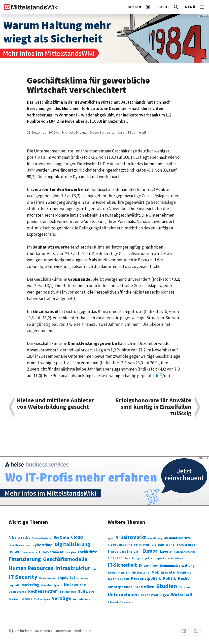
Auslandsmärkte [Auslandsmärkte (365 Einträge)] (178, 538)
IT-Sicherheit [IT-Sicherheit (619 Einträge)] (122, 565)
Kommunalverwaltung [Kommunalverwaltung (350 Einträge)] (177, 566)
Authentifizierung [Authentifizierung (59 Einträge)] (42, 538)
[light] (139, 7)
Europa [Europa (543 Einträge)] (150, 551)
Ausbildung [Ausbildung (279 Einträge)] (155, 538)
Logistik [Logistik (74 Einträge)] (14, 585)
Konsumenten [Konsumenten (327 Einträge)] (119, 573)
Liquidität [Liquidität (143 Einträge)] (66, 578)
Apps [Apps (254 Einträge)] (111, 538)
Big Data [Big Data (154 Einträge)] (61, 537)
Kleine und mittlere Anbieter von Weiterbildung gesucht (56, 404)
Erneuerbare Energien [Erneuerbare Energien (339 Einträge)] (124, 552)
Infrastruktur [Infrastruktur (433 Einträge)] (73, 568)
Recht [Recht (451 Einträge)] (184, 579)
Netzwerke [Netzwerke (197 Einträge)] (75, 585)
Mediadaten (82, 631)
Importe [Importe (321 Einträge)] (160, 558)
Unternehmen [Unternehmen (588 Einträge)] (123, 595)
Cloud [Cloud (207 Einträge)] (77, 537)
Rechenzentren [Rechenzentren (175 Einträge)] (43, 591)
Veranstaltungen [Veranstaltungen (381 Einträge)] (155, 595)
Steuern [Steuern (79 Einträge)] (27, 599)
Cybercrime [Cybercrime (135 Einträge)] (42, 545)
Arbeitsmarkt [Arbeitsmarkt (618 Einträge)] (131, 537)
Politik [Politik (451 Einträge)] (169, 579)
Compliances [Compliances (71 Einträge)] (16, 545)
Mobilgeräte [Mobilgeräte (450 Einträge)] (163, 572)
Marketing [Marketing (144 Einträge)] (30, 585)
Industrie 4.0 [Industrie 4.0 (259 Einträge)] (176, 559)
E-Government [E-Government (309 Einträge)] (187, 545)
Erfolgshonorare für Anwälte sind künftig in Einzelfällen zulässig (153, 407)
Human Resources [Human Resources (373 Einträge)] (31, 568)
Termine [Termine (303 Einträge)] (185, 587)
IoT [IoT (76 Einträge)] (94, 569)
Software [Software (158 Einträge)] (86, 591)
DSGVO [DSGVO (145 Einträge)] (15, 552)
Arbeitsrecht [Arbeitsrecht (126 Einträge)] (19, 538)
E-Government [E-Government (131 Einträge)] (51, 552)
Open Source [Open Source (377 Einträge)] (118, 579)
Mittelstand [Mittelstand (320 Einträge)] (141, 573)
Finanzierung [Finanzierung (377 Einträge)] (25, 559)
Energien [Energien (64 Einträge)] (71, 553)
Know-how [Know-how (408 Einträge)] (148, 566)
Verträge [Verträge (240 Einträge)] (61, 598)
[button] (168, 7)
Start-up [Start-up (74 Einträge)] (14, 599)
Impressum (63, 631)
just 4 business (22, 631)
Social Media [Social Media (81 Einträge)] (68, 592)
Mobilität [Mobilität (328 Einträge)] (184, 573)
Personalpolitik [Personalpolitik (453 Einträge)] (146, 579)
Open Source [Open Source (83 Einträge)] (17, 592)
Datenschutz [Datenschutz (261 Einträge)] (142, 545)
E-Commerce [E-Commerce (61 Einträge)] (30, 552)
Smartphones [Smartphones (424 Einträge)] (120, 587)
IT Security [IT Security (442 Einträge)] (23, 577)
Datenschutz (44, 631)
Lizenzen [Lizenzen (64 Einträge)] (83, 578)
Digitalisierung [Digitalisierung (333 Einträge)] (163, 545)
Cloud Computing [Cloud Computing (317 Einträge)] (120, 545)
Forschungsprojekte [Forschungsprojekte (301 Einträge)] (138, 558)
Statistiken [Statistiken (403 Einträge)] (144, 587)
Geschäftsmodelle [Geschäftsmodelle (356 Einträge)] (65, 559)
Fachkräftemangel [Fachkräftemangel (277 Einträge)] (185, 552)
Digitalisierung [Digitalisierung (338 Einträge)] (72, 545)
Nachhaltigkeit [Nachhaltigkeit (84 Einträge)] (52, 585)
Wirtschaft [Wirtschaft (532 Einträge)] (182, 595)
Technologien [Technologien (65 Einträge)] (42, 599)
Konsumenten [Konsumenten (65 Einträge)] (47, 578)
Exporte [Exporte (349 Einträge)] (166, 552)
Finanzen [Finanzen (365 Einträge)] (115, 558)
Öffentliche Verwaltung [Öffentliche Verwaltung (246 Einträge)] (120, 602)
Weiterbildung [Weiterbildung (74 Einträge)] (82, 599)
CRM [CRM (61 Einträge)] (28, 545)
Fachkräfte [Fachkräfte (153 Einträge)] (88, 552)
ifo (157, 376)
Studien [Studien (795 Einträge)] (167, 586)
